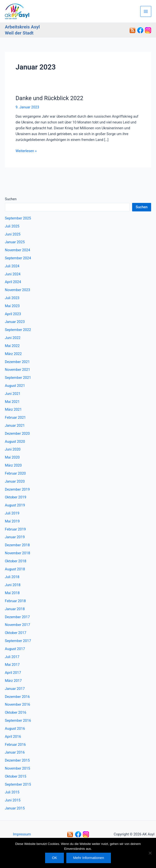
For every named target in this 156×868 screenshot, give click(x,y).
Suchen (11, 199)
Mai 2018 (12, 593)
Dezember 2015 (17, 760)
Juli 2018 (12, 577)
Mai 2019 (12, 521)
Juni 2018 (13, 585)
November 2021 (17, 370)
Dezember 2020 (17, 434)
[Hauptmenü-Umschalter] (146, 11)
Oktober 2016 (16, 712)
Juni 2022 (13, 338)
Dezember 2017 (17, 617)
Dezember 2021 (17, 362)
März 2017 (13, 681)
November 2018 (17, 553)
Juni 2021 (13, 394)
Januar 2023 (15, 322)
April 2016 (13, 737)
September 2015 (18, 784)
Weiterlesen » (26, 151)
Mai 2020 (12, 457)
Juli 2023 (12, 298)
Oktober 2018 (16, 561)
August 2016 (15, 729)
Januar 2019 (15, 537)
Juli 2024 (12, 266)
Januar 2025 (15, 242)
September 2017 (18, 641)
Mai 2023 (12, 306)
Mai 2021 (12, 402)
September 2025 (18, 218)
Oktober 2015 (16, 776)
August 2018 (15, 569)
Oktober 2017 (16, 633)
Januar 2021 (15, 425)
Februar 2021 (15, 417)
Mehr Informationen (88, 858)
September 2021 (18, 378)
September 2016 (18, 720)
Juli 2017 (12, 657)
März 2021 (13, 409)
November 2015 (17, 768)
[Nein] (150, 853)
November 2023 (17, 290)
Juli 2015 (12, 792)
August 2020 (15, 442)
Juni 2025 (13, 234)
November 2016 (17, 704)
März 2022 (13, 354)
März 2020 (13, 465)
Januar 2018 (15, 609)
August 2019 (15, 505)
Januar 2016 (15, 752)
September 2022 (18, 330)
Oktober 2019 (16, 497)
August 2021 (15, 386)
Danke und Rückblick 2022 (49, 98)
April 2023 (13, 314)
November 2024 (17, 250)
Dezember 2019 (17, 489)
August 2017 (15, 649)
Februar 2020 (15, 473)
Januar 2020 (15, 481)
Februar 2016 (15, 745)
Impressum (22, 834)
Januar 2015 (15, 808)
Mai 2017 (12, 665)
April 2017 (13, 673)
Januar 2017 (15, 689)
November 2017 (17, 625)
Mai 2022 (12, 346)
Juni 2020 (13, 449)
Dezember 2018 (17, 545)
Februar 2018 (15, 601)
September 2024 (18, 258)
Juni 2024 (13, 274)
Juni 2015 (13, 800)
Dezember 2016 (17, 697)
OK (54, 858)
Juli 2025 (12, 226)
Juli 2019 (12, 513)
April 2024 (13, 282)
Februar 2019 (15, 529)
